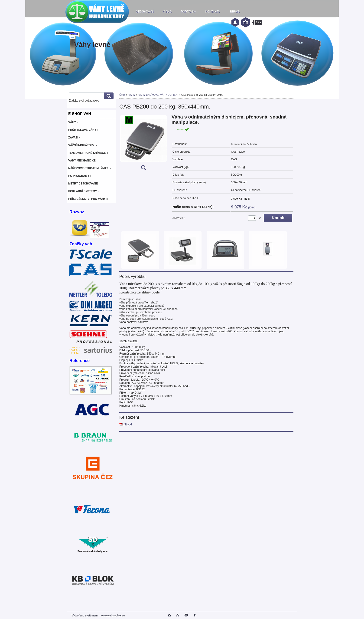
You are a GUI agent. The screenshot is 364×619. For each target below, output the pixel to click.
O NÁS (167, 12)
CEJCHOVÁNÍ (145, 12)
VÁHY (132, 95)
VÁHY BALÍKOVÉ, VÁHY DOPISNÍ (158, 95)
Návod (126, 425)
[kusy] (252, 218)
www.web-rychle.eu (113, 616)
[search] (108, 96)
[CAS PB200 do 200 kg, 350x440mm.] (143, 144)
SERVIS (234, 12)
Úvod (122, 95)
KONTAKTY (213, 12)
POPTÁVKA (189, 12)
